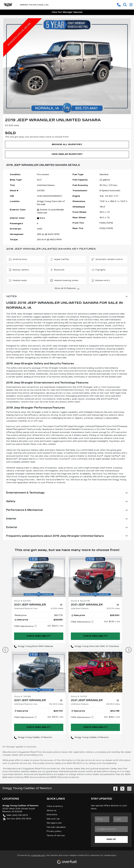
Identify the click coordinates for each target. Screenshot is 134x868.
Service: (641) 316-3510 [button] (17, 819)
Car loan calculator (56, 827)
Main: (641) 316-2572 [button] (15, 815)
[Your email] (111, 829)
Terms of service (56, 836)
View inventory (55, 806)
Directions (52, 815)
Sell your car (53, 819)
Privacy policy (54, 831)
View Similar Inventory (67, 154)
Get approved (54, 823)
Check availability (39, 636)
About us (51, 810)
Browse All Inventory (67, 144)
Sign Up (111, 839)
